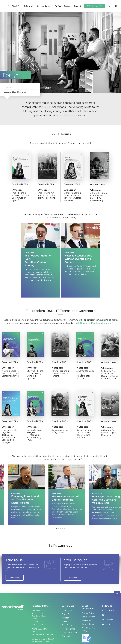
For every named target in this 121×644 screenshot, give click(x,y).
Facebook (108, 598)
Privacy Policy (88, 600)
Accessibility (87, 608)
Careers (65, 609)
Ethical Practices (69, 601)
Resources (70, 115)
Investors (66, 605)
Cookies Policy (88, 611)
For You (58, 6)
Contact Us (67, 624)
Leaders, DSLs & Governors (16, 92)
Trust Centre (67, 613)
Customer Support (70, 620)
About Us (16, 6)
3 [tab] (61, 515)
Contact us (15, 565)
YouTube (108, 612)
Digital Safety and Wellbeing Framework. (95, 310)
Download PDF (20, 184)
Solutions (28, 6)
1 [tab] (57, 515)
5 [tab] (64, 515)
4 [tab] (63, 515)
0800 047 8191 (44, 616)
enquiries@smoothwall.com (43, 622)
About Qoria (67, 598)
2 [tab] (59, 515)
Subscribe (73, 565)
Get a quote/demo (94, 6)
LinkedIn (107, 607)
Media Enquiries (68, 616)
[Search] (109, 6)
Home (109, 17)
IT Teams (8, 87)
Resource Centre (43, 6)
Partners (68, 6)
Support (78, 6)
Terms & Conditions (90, 604)
